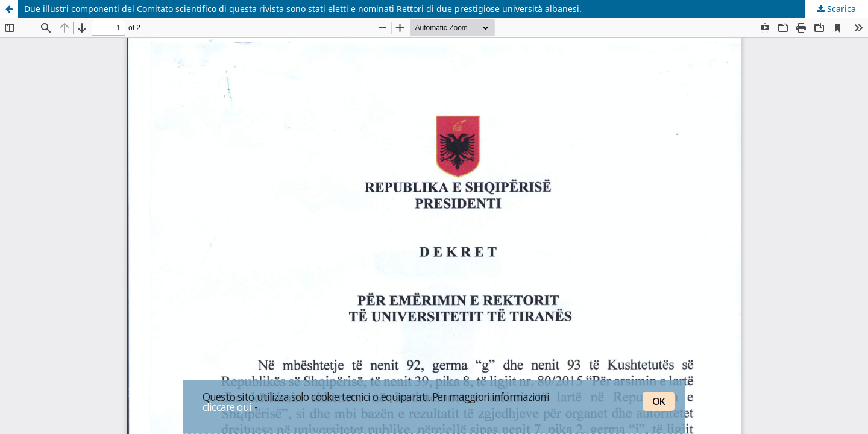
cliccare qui (227, 407)
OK (659, 401)
